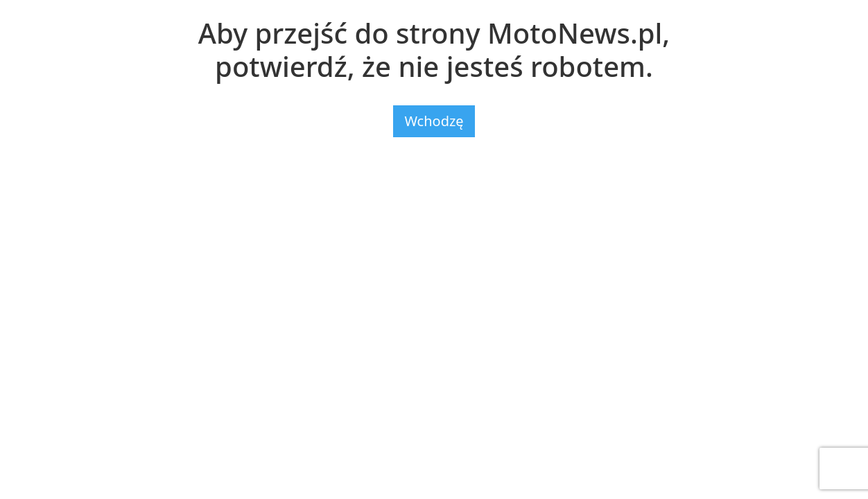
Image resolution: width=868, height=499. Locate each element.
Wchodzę (434, 121)
